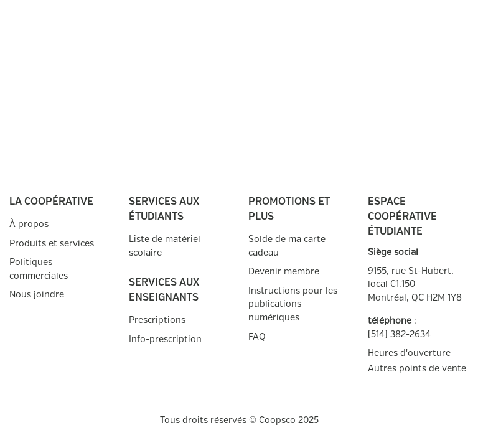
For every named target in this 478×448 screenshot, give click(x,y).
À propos (29, 224)
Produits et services (52, 244)
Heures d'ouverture (409, 353)
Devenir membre (284, 272)
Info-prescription (165, 339)
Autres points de (417, 369)
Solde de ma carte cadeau (287, 246)
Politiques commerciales (39, 269)
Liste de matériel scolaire (165, 246)
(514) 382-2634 (399, 334)
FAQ (257, 337)
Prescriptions (157, 320)
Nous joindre (37, 295)
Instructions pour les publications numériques (293, 304)
